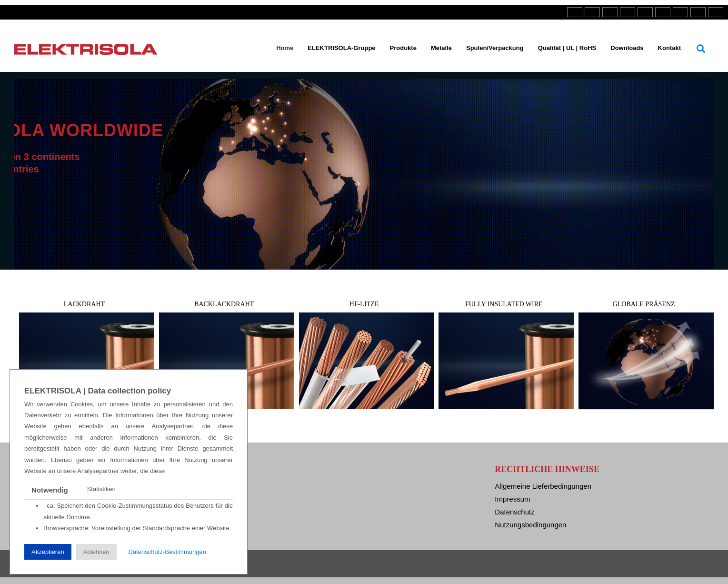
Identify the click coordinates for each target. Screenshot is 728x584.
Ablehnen (96, 552)
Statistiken (101, 489)
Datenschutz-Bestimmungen (167, 552)
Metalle (441, 48)
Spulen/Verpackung (495, 48)
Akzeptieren (48, 552)
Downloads (627, 48)
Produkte (403, 48)
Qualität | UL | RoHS (567, 48)
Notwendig (50, 490)
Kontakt (669, 48)
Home (285, 48)
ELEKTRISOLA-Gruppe (341, 48)
